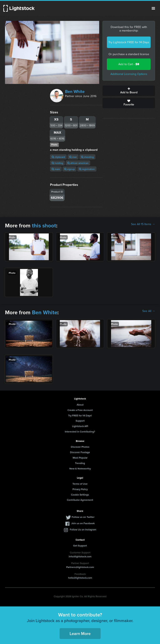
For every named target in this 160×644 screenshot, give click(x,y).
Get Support (80, 546)
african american (78, 163)
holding (57, 163)
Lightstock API (80, 426)
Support (80, 421)
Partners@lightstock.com (80, 567)
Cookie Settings (80, 495)
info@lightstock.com (80, 556)
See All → (149, 311)
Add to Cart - (129, 64)
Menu (153, 8)
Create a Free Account (80, 410)
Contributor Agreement (80, 500)
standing (87, 157)
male (56, 169)
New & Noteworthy (80, 468)
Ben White (75, 91)
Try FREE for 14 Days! (80, 415)
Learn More (80, 633)
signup (69, 169)
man (73, 157)
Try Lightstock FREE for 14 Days (129, 42)
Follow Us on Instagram (83, 529)
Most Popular (80, 458)
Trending (80, 463)
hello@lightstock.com (80, 578)
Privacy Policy (80, 489)
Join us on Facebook (83, 523)
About (80, 405)
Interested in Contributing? (80, 432)
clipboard (58, 157)
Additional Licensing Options (129, 74)
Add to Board (129, 91)
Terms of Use (80, 484)
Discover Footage (80, 452)
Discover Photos (80, 447)
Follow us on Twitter (83, 517)
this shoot (44, 226)
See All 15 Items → (143, 224)
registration (87, 169)
